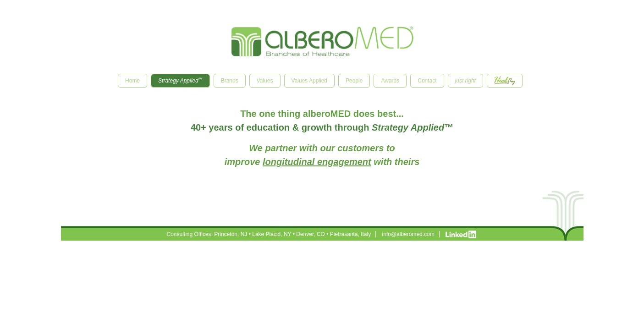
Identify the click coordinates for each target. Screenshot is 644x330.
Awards (390, 81)
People (354, 81)
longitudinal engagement (317, 162)
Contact (427, 81)
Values (265, 81)
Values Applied (310, 81)
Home (132, 81)
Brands (230, 81)
